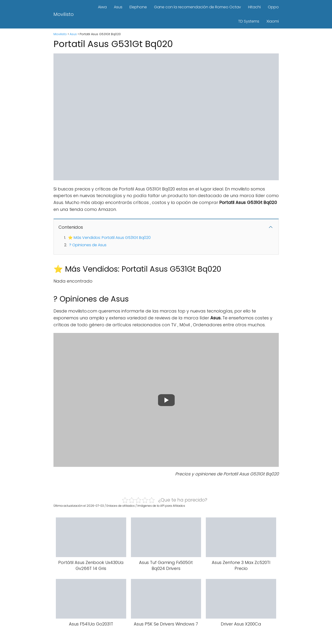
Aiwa (102, 7)
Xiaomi (273, 21)
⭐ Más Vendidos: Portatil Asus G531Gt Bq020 (109, 238)
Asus (118, 7)
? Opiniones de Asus (88, 245)
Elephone (138, 7)
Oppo (273, 7)
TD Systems (249, 21)
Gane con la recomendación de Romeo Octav (197, 7)
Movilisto (64, 14)
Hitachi (254, 7)
